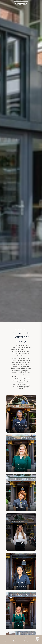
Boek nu (37, 639)
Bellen (15, 639)
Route (26, 639)
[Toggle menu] (4, 640)
